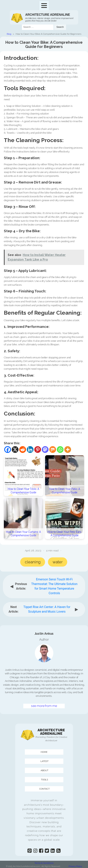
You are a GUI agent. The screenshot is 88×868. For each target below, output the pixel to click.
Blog (9, 34)
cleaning (33, 562)
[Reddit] (23, 450)
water (58, 562)
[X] (15, 450)
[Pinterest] (38, 450)
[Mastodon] (45, 450)
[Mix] (53, 450)
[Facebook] (8, 450)
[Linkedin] (30, 450)
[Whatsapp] (60, 450)
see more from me (44, 706)
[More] (68, 450)
